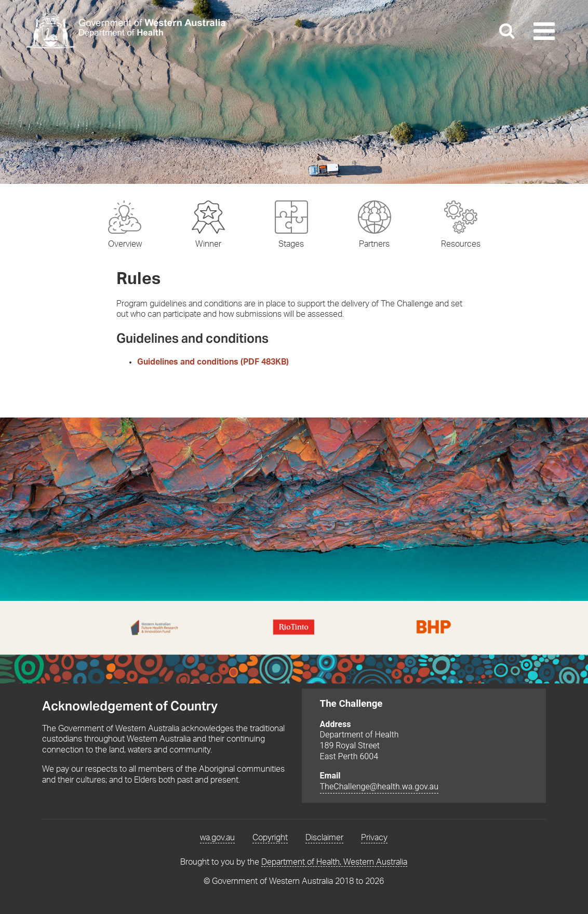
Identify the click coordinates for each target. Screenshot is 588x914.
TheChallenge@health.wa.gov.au (379, 787)
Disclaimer (324, 838)
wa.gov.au (217, 838)
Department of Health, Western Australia (334, 862)
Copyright (270, 838)
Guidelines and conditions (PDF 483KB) (213, 362)
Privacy (374, 838)
